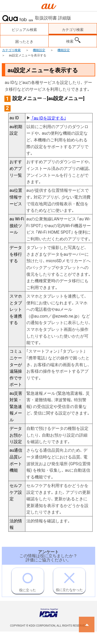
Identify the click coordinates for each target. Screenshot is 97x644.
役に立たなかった (69, 580)
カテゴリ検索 (11, 50)
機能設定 (39, 50)
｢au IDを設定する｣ (48, 118)
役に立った (28, 580)
